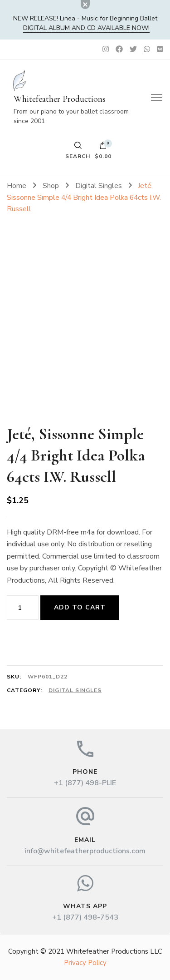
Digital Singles (75, 690)
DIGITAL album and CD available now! (86, 28)
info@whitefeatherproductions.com (85, 851)
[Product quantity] (23, 608)
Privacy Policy (85, 963)
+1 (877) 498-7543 (85, 917)
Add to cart (80, 607)
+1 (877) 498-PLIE (85, 783)
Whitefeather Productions (60, 99)
